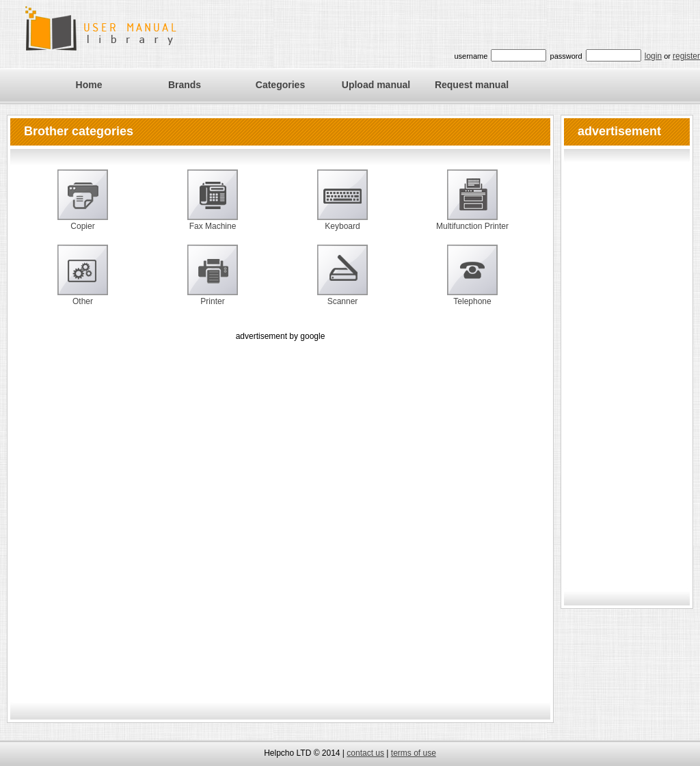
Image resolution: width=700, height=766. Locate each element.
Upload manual (376, 85)
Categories (280, 85)
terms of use (414, 753)
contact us (365, 753)
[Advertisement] (166, 510)
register (686, 56)
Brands (185, 85)
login (653, 56)
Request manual (472, 85)
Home (89, 85)
